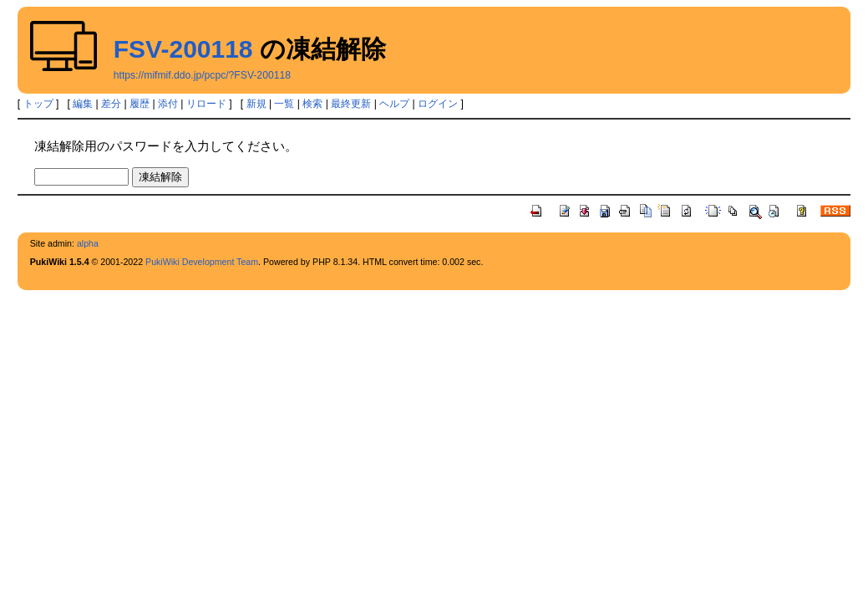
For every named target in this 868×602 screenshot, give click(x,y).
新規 (256, 104)
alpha (88, 243)
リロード (206, 104)
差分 (111, 104)
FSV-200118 (183, 49)
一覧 (284, 104)
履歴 (140, 104)
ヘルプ (394, 104)
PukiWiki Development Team (202, 262)
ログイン (438, 104)
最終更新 (351, 104)
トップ (38, 104)
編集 (83, 104)
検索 (312, 104)
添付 (168, 104)
